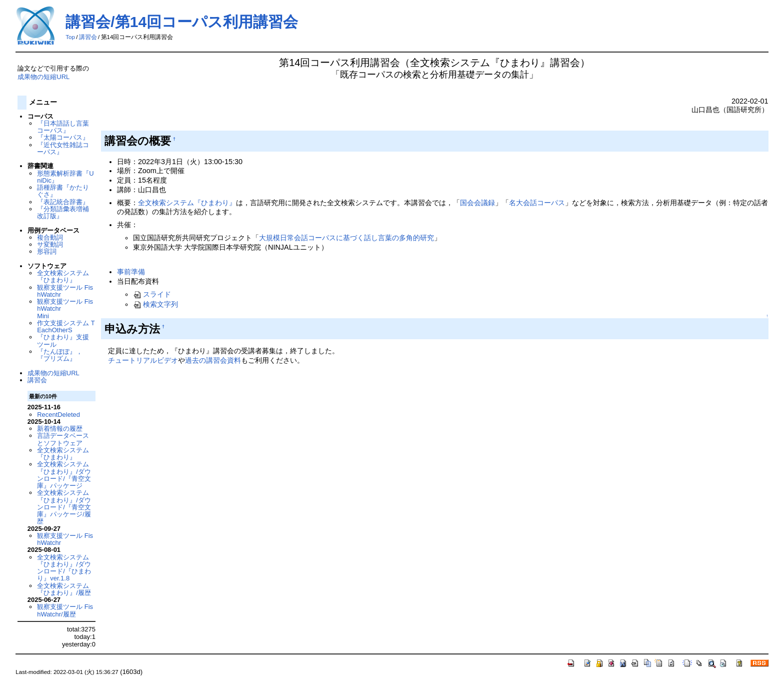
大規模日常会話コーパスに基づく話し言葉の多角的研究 (346, 238)
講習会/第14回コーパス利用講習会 (182, 22)
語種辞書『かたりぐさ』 (63, 191)
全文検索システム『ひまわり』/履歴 (64, 589)
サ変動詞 (50, 244)
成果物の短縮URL (43, 77)
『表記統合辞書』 (63, 202)
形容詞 (47, 251)
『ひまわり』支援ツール (63, 341)
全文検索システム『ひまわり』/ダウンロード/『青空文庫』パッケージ (64, 475)
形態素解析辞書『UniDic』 (65, 177)
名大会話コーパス (537, 203)
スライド (152, 294)
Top (70, 37)
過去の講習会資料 (213, 360)
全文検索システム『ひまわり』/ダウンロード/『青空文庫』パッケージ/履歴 (64, 507)
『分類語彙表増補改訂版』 (63, 212)
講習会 (88, 37)
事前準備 (131, 272)
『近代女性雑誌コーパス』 (63, 148)
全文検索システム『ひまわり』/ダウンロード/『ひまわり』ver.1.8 (64, 568)
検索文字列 (155, 304)
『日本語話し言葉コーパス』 (63, 127)
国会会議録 (477, 203)
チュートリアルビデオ (143, 360)
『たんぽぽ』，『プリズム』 (60, 355)
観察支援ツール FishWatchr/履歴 (65, 610)
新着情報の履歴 (60, 429)
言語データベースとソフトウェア (63, 439)
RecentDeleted (58, 415)
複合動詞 (50, 237)
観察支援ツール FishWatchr (65, 291)
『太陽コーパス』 (63, 137)
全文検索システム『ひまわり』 (187, 203)
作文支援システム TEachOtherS (66, 326)
